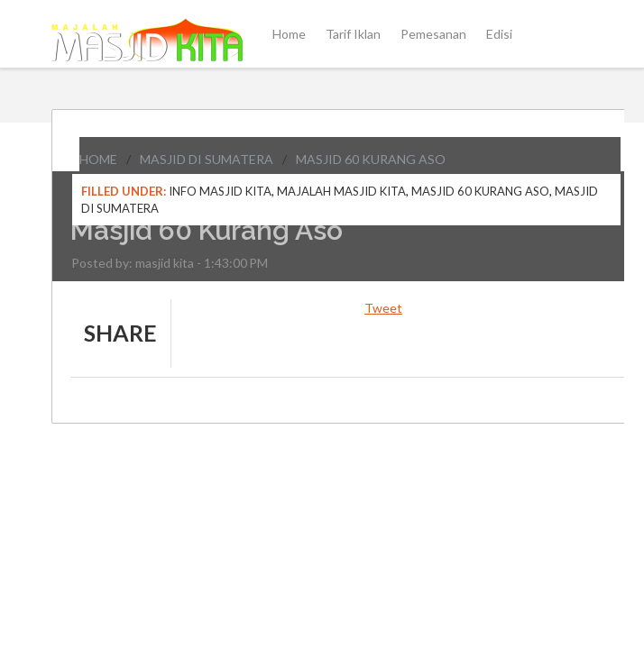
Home (289, 34)
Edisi (499, 34)
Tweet (383, 308)
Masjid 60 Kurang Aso (371, 159)
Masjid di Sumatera (207, 159)
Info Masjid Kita (220, 191)
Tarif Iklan (353, 34)
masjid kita (165, 263)
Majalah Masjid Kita (341, 191)
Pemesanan (433, 34)
